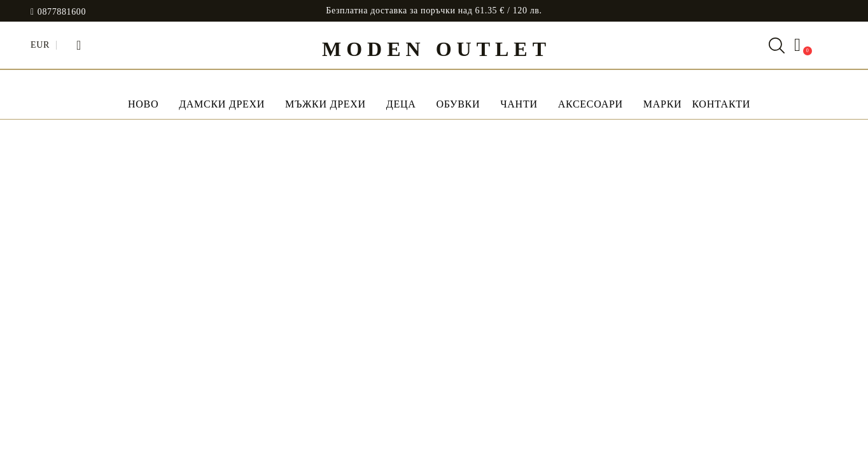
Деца (401, 104)
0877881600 (62, 12)
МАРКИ (663, 104)
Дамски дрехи (222, 104)
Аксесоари (591, 104)
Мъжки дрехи (325, 104)
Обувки (458, 104)
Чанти (519, 104)
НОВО (143, 104)
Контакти (721, 104)
